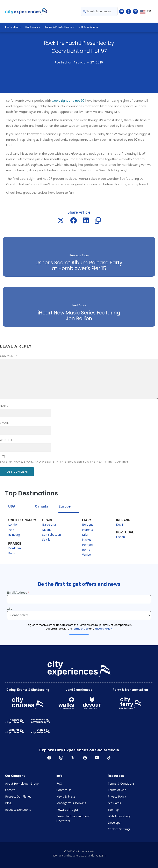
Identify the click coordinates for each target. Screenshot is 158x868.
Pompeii (88, 545)
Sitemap (113, 810)
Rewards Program (68, 810)
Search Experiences (97, 11)
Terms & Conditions (121, 783)
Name (4, 406)
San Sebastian (52, 535)
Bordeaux (15, 548)
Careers (10, 790)
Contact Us (64, 790)
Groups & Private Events (59, 27)
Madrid (47, 530)
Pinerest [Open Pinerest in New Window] (85, 758)
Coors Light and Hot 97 (68, 101)
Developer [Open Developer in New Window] (115, 823)
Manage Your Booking (71, 803)
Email (4, 423)
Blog (8, 803)
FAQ (59, 783)
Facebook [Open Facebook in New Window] (49, 758)
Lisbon (120, 537)
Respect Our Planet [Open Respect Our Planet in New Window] (18, 796)
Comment (9, 356)
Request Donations (18, 810)
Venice (86, 554)
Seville (46, 539)
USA (12, 506)
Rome (86, 550)
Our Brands (33, 27)
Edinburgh (15, 535)
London (13, 524)
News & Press (66, 796)
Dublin (120, 524)
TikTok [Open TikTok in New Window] (109, 758)
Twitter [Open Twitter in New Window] (73, 758)
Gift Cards (114, 803)
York (11, 530)
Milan (86, 535)
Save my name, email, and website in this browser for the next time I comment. (65, 462)
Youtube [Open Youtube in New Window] (97, 758)
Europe (64, 506)
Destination (13, 27)
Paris (12, 553)
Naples (87, 539)
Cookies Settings (119, 829)
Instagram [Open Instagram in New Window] (61, 758)
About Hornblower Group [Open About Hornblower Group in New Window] (22, 783)
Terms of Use (117, 790)
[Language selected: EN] (146, 11)
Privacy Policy (117, 796)
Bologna (88, 524)
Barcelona (49, 524)
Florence (88, 530)
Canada (42, 506)
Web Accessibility (119, 816)
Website (6, 440)
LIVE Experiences (89, 27)
